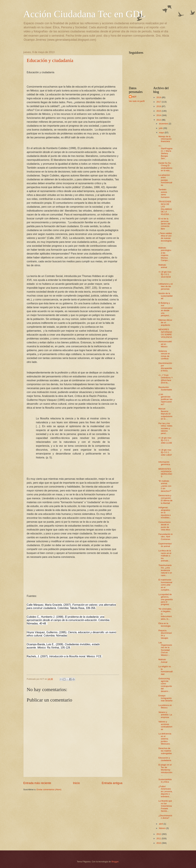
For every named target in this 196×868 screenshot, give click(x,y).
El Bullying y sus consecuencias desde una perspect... (166, 309)
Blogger (115, 862)
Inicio (76, 783)
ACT (134, 97)
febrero (163, 828)
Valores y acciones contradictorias (165, 725)
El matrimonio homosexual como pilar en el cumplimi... (165, 585)
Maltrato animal (163, 266)
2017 (159, 102)
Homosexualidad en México (165, 344)
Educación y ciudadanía (50, 60)
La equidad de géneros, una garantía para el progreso (166, 599)
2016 (159, 106)
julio (161, 128)
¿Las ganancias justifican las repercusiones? (165, 399)
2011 (159, 838)
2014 (159, 115)
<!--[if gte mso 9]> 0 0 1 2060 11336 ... (165, 442)
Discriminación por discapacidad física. (165, 367)
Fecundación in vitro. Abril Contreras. (166, 537)
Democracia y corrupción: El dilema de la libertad (165, 499)
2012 (159, 834)
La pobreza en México (165, 706)
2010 (159, 843)
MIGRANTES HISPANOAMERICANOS (165, 473)
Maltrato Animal (163, 661)
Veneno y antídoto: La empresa (165, 715)
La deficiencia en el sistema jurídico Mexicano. (165, 739)
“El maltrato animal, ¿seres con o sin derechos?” (165, 486)
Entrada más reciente (37, 783)
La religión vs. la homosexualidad (166, 670)
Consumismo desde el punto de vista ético (165, 526)
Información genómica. (164, 463)
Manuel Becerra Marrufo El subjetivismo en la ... (165, 414)
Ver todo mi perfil (137, 101)
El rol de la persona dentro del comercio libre (164, 224)
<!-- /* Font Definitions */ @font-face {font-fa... (166, 379)
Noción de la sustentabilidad (166, 296)
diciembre (164, 124)
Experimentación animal (165, 545)
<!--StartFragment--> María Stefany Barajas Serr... (166, 152)
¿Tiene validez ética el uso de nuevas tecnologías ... (165, 238)
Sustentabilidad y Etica (165, 781)
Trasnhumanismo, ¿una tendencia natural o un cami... (165, 570)
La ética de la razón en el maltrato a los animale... (165, 556)
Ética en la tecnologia (164, 625)
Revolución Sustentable (165, 388)
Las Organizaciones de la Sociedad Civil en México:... (165, 649)
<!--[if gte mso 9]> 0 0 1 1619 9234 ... (165, 276)
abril (161, 824)
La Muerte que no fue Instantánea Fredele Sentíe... (165, 806)
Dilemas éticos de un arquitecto (165, 323)
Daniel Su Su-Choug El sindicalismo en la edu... (165, 167)
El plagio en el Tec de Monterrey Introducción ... (165, 770)
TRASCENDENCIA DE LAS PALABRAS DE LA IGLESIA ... (165, 208)
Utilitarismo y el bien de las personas (166, 286)
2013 (159, 120)
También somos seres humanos (164, 193)
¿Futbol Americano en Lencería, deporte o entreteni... (166, 791)
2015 (159, 111)
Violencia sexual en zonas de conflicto (164, 355)
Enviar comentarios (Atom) (49, 789)
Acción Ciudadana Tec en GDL (85, 14)
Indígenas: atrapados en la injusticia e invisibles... (165, 513)
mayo (162, 133)
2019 (159, 97)
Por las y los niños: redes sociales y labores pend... (165, 428)
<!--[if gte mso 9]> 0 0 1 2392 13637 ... (165, 454)
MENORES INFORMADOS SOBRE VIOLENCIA (165, 333)
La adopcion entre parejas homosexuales (165, 180)
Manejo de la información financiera (165, 139)
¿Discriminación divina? (165, 817)
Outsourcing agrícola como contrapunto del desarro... (165, 685)
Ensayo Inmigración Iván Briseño (166, 698)
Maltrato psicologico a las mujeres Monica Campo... (165, 254)
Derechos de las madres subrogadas (165, 751)
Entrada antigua (112, 783)
